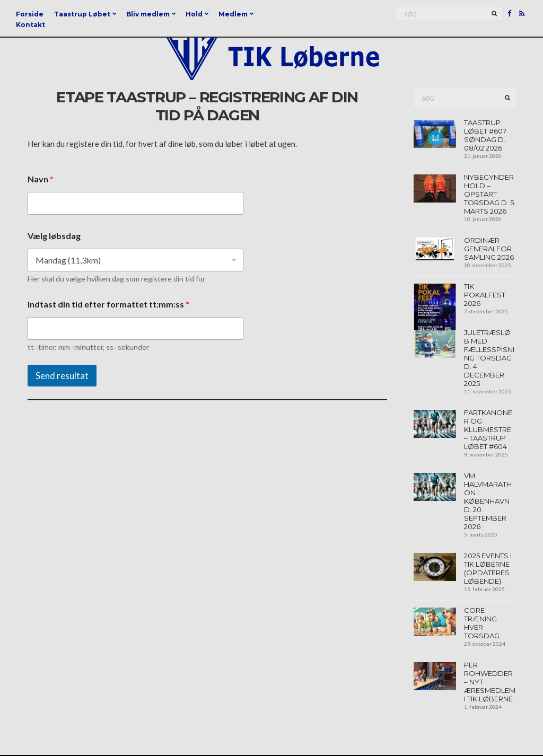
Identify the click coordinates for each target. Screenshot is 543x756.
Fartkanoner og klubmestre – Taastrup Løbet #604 (488, 429)
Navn (41, 179)
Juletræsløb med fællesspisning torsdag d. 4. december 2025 (489, 358)
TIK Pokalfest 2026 (485, 295)
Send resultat (62, 376)
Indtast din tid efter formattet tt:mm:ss (108, 304)
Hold (194, 14)
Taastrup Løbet (82, 14)
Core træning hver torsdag (482, 623)
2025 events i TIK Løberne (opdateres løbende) (488, 568)
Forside (30, 14)
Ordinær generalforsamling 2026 (489, 249)
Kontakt (30, 25)
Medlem (233, 14)
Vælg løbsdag (54, 236)
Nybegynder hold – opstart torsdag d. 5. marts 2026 (490, 194)
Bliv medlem (148, 14)
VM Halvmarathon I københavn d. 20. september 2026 (488, 501)
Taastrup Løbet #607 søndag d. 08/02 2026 (485, 135)
